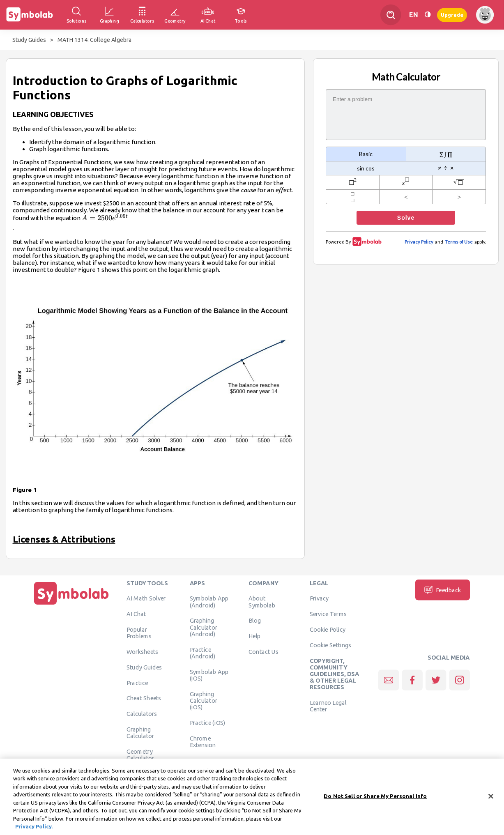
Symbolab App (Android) (209, 602)
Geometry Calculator (140, 755)
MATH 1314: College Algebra (94, 40)
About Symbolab (262, 602)
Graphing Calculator (140, 733)
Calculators (142, 714)
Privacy (319, 598)
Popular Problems (139, 633)
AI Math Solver (146, 598)
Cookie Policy (328, 630)
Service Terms (328, 614)
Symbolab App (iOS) (209, 675)
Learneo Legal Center (328, 706)
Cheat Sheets (144, 698)
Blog (255, 621)
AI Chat (136, 614)
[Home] (71, 605)
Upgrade (452, 15)
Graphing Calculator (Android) (204, 627)
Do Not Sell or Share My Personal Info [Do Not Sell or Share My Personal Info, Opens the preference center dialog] (375, 800)
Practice (137, 683)
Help (254, 636)
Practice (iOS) (208, 723)
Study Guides (29, 40)
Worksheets (142, 652)
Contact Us (264, 652)
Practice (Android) (203, 653)
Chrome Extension (203, 741)
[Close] (491, 800)
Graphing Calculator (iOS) (204, 700)
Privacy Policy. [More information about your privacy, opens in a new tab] (34, 830)
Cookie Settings (331, 645)
